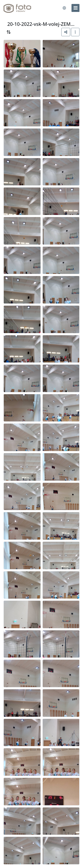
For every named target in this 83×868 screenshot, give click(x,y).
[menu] (75, 8)
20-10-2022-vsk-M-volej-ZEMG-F (42, 24)
